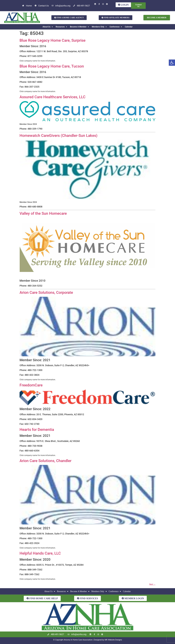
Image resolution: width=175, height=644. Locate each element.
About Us (48, 27)
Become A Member (79, 27)
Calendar (129, 27)
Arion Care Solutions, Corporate (46, 293)
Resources (61, 27)
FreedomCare (31, 385)
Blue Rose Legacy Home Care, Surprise (53, 40)
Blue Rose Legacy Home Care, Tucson (52, 66)
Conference (116, 27)
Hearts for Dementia (37, 430)
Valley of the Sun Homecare (43, 214)
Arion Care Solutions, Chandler (45, 461)
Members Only (99, 27)
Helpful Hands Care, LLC (40, 553)
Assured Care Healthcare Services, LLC (53, 97)
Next (152, 584)
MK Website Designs (113, 640)
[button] (172, 63)
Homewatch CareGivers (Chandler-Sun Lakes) (58, 136)
